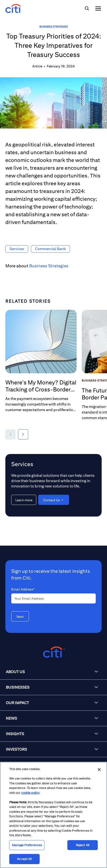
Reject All (83, 845)
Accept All (24, 859)
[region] (53, 815)
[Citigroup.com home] (53, 652)
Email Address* (23, 589)
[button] (10, 434)
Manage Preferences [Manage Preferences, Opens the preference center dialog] (27, 845)
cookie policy (30, 793)
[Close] (99, 770)
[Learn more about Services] (24, 500)
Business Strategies (54, 27)
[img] (87, 8)
